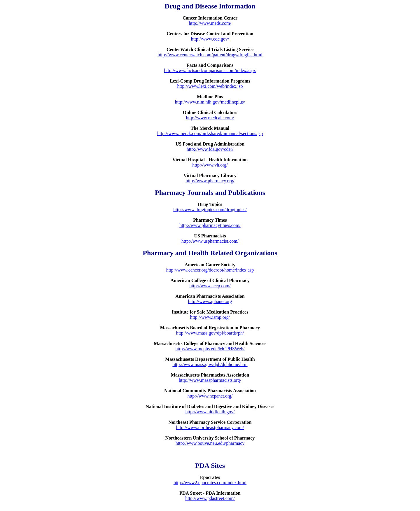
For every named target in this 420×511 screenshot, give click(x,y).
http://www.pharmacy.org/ (210, 181)
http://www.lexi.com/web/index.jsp (210, 86)
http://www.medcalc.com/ (210, 118)
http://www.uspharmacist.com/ (210, 241)
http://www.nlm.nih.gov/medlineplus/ (210, 102)
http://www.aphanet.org (210, 301)
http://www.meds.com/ (210, 23)
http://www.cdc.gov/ (210, 39)
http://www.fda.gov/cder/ (210, 149)
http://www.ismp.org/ (210, 317)
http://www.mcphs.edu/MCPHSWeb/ (210, 349)
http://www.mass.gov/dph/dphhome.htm (210, 364)
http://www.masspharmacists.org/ (210, 380)
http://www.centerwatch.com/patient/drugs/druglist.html (210, 55)
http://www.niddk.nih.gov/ (210, 412)
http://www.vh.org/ (210, 165)
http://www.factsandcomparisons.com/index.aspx (210, 70)
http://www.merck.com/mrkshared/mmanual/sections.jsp (210, 133)
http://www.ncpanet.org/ (210, 396)
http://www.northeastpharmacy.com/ (210, 427)
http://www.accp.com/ (210, 286)
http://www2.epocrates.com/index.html (210, 483)
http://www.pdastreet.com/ (210, 498)
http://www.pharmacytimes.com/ (210, 225)
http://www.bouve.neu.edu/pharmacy (210, 443)
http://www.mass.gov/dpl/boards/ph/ (210, 333)
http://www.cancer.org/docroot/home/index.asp (210, 270)
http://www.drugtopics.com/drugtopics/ (210, 210)
